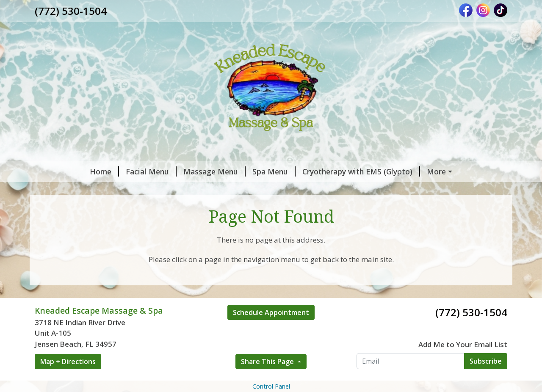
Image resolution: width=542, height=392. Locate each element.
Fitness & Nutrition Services (182, 207)
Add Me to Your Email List (463, 380)
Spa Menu (226, 171)
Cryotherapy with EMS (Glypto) (313, 171)
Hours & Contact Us (81, 207)
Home (56, 171)
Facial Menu (103, 171)
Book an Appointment (422, 171)
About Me (416, 190)
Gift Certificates (74, 190)
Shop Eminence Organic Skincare (326, 190)
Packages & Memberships (207, 190)
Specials (132, 190)
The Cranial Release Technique (297, 207)
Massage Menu (166, 171)
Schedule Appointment (271, 348)
